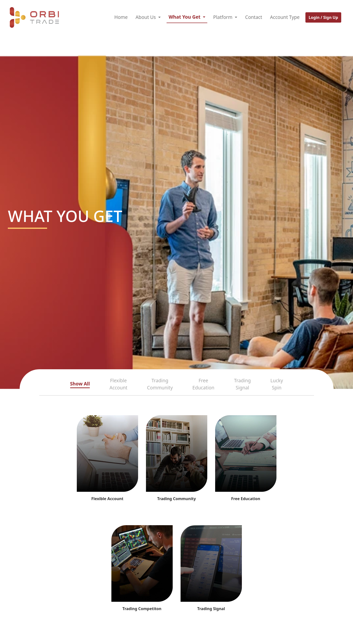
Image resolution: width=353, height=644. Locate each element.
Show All (80, 384)
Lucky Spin (277, 384)
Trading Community (160, 384)
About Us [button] (146, 17)
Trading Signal (242, 384)
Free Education (203, 384)
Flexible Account (118, 384)
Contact (254, 17)
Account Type (285, 17)
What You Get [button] (185, 17)
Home (121, 17)
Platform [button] (223, 17)
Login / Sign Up (323, 17)
